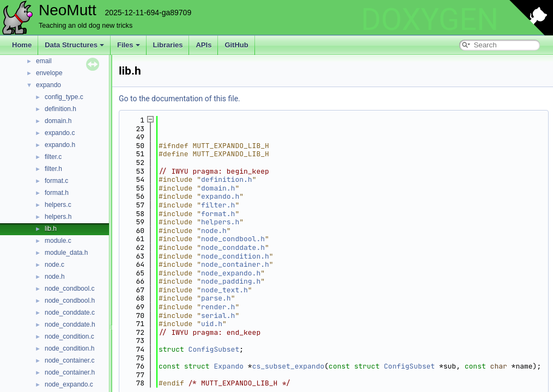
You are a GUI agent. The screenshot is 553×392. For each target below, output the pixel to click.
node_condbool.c (69, 289)
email (44, 61)
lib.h (51, 229)
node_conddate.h (70, 324)
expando (48, 85)
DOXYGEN (430, 20)
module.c (58, 241)
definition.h (60, 109)
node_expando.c (69, 384)
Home (22, 45)
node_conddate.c (70, 313)
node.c (54, 265)
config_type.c (64, 97)
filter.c (53, 157)
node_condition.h (69, 348)
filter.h (53, 169)
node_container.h (70, 372)
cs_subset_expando (288, 366)
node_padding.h (231, 281)
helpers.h (58, 217)
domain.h (58, 121)
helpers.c (58, 205)
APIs (203, 45)
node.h (55, 277)
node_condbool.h (70, 301)
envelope (49, 73)
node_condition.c (69, 336)
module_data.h (66, 253)
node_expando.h (231, 273)
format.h (57, 193)
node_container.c (69, 360)
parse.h (216, 298)
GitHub (236, 45)
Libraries (168, 45)
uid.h (212, 324)
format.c (56, 181)
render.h (218, 307)
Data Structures (74, 45)
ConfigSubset (214, 349)
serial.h (218, 316)
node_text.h (224, 290)
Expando (229, 366)
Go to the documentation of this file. (180, 99)
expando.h (60, 145)
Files (129, 45)
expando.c (60, 133)
